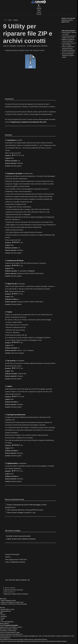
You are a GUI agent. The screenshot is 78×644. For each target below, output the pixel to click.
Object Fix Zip (12, 284)
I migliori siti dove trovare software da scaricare (21, 539)
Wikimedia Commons (18, 562)
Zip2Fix (10, 386)
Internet (39, 12)
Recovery (12, 580)
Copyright (3, 636)
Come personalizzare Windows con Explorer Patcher (68, 56)
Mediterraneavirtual (6, 611)
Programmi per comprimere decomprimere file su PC (28, 122)
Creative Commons (29, 640)
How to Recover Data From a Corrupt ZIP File (22, 510)
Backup (18, 580)
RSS (2, 620)
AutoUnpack (11, 140)
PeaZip (10, 312)
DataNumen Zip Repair (15, 173)
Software (39, 9)
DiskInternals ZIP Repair (15, 261)
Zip (29, 580)
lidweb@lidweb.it (9, 622)
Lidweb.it (3, 601)
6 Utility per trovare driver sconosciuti (13, 590)
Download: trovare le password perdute (18, 536)
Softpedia (31, 271)
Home (39, 7)
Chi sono (3, 615)
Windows (24, 580)
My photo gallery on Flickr (7, 609)
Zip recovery (11, 361)
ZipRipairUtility (12, 463)
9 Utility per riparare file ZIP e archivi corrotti (28, 33)
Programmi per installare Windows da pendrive (16, 594)
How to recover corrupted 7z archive (19, 513)
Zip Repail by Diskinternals (16, 415)
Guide (39, 11)
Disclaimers (4, 616)
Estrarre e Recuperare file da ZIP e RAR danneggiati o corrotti (27, 505)
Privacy (3, 618)
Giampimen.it (4, 604)
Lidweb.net (4, 602)
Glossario (39, 14)
